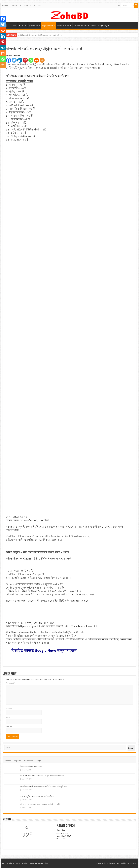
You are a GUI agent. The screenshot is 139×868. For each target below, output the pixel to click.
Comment (10, 683)
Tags (39, 761)
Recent (8, 761)
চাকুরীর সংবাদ (47, 26)
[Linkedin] (20, 60)
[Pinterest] (25, 60)
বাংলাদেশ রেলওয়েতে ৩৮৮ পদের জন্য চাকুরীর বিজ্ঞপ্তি (40, 804)
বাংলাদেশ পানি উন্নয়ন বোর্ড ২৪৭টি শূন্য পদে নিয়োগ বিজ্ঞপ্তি (42, 776)
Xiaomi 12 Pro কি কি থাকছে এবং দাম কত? (47, 559)
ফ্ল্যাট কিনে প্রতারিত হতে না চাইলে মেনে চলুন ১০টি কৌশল (40, 35)
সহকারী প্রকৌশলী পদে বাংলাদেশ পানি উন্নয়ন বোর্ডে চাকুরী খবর (44, 787)
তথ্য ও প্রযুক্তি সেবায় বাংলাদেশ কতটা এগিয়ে (37, 797)
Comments (29, 761)
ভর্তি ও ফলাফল (63, 26)
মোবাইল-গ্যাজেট (80, 26)
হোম (39, 5)
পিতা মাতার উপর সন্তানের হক (31, 767)
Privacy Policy (29, 5)
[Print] (37, 60)
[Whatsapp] (31, 60)
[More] (42, 60)
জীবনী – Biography (99, 26)
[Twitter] (14, 60)
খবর (13, 26)
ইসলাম (22, 26)
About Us (6, 5)
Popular (17, 761)
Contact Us (17, 5)
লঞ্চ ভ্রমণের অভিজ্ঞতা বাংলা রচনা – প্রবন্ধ (45, 552)
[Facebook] (9, 60)
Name (9, 709)
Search (131, 748)
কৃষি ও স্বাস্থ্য (33, 26)
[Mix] (3, 53)
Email (9, 717)
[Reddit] (3, 30)
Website (9, 726)
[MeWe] (3, 48)
